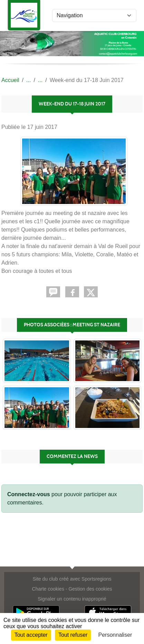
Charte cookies (48, 589)
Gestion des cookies (90, 589)
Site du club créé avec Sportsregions (72, 579)
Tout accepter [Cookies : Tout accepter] (31, 635)
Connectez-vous (29, 494)
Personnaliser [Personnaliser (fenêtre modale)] (115, 635)
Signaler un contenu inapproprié (72, 599)
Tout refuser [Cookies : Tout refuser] (73, 635)
